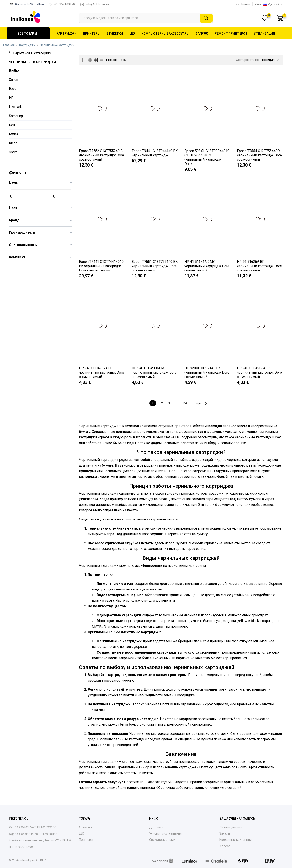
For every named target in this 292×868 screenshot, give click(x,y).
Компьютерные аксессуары (165, 33)
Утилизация (264, 33)
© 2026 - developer (22, 860)
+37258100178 (65, 4)
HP (11, 98)
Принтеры (92, 33)
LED (132, 33)
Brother (14, 71)
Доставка (156, 827)
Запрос (202, 33)
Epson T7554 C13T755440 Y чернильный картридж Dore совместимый (259, 155)
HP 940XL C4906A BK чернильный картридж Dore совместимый (259, 372)
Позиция (268, 60)
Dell (12, 125)
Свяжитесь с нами (162, 840)
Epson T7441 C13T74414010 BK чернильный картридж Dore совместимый (101, 266)
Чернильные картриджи (32, 62)
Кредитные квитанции (236, 840)
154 (185, 403)
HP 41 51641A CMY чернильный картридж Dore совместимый (207, 266)
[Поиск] (146, 18)
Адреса (225, 846)
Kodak (14, 134)
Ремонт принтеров (231, 33)
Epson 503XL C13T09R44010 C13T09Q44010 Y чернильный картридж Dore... (207, 157)
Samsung (16, 116)
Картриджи (66, 33)
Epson (14, 89)
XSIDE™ (41, 860)
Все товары (27, 33)
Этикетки (115, 33)
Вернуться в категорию (32, 53)
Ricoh (13, 143)
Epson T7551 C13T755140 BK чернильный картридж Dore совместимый (155, 266)
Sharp (13, 152)
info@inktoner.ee (97, 4)
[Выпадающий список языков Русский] (273, 4)
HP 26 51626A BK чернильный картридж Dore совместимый (259, 266)
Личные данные (231, 827)
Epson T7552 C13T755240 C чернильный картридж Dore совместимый (102, 155)
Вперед (201, 403)
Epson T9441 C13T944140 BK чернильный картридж (155, 153)
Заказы (225, 833)
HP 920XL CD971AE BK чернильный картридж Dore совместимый (207, 372)
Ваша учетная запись (237, 819)
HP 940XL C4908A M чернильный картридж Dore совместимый (154, 372)
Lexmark (15, 107)
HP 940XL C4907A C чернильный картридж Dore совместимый (102, 372)
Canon (13, 80)
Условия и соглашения (165, 833)
